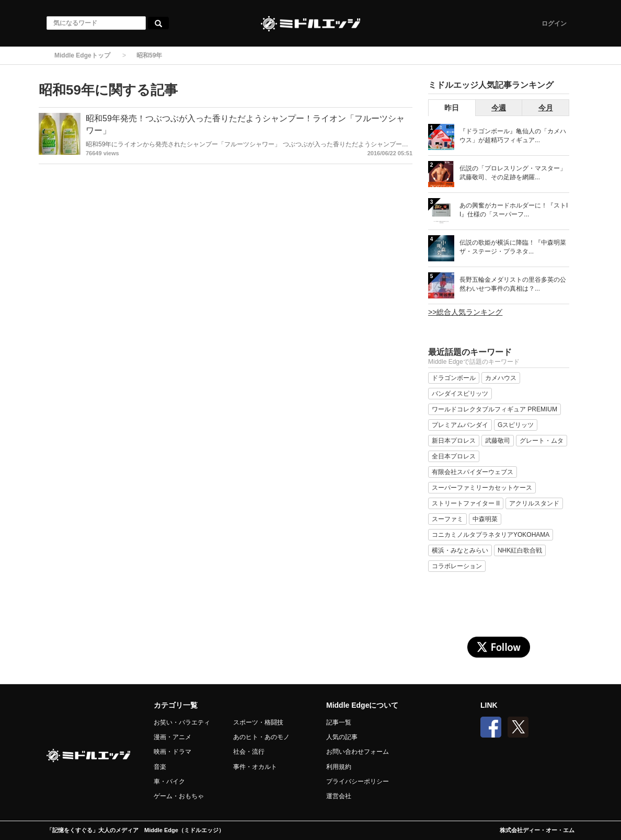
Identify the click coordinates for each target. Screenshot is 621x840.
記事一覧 (339, 722)
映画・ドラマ (172, 752)
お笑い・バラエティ (182, 722)
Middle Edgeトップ (82, 55)
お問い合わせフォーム (358, 752)
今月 (546, 108)
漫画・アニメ (172, 737)
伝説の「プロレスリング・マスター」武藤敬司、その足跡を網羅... (513, 173)
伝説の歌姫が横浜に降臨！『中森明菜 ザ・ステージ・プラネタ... (513, 247)
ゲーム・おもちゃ (179, 796)
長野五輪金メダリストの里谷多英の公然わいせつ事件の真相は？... (513, 284)
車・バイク (169, 781)
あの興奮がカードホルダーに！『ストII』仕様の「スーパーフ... (514, 210)
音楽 (160, 767)
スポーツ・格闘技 (258, 722)
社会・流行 (249, 752)
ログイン (554, 24)
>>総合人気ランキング (465, 312)
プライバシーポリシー (358, 781)
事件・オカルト (255, 767)
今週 (499, 108)
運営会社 (339, 796)
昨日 (452, 108)
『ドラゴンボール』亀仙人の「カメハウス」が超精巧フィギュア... (513, 136)
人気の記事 (342, 737)
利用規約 (339, 767)
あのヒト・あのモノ (261, 737)
